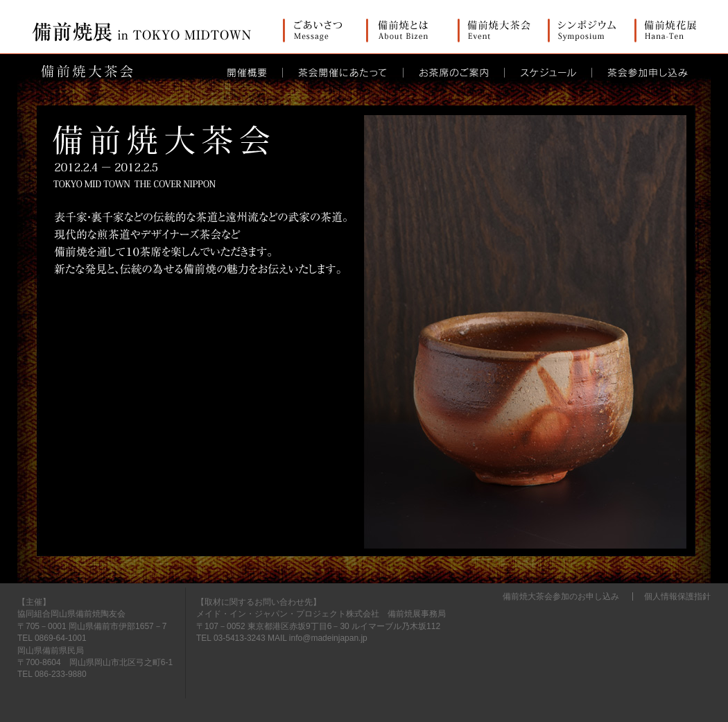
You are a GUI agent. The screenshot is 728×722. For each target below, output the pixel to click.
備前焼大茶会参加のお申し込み (561, 596)
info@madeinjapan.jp (328, 638)
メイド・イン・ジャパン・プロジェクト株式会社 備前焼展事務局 (321, 614)
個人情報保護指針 (677, 596)
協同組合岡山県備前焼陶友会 (71, 614)
